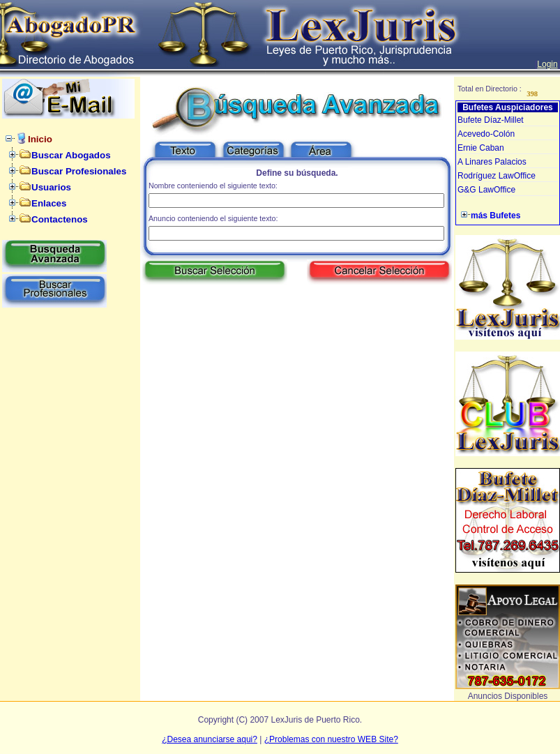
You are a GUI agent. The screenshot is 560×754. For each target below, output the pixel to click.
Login (547, 64)
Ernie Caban (481, 148)
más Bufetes (495, 216)
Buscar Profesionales (79, 171)
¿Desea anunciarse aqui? (210, 739)
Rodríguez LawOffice (497, 176)
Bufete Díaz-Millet (491, 120)
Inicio (40, 139)
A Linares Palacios (492, 162)
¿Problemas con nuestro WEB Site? (331, 739)
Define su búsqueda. (297, 173)
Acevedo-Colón (486, 134)
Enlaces (49, 203)
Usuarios (51, 187)
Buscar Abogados (71, 155)
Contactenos (60, 219)
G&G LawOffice (486, 190)
